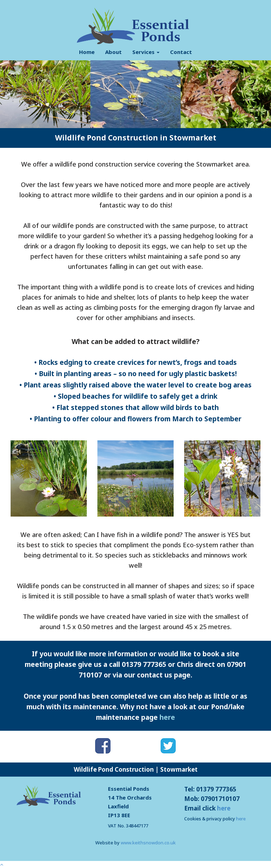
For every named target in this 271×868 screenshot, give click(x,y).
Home (87, 52)
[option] (45, 94)
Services (146, 52)
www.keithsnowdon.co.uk (148, 843)
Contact (181, 52)
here (167, 717)
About (113, 52)
